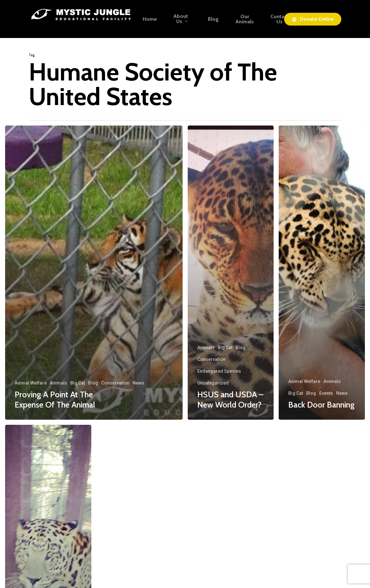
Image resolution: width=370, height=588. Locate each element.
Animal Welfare (31, 383)
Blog (93, 383)
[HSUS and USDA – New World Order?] (231, 273)
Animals (58, 383)
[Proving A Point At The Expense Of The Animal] (94, 273)
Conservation (115, 383)
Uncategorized (213, 383)
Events (326, 393)
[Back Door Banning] (322, 273)
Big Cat (78, 383)
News (138, 383)
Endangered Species (219, 371)
